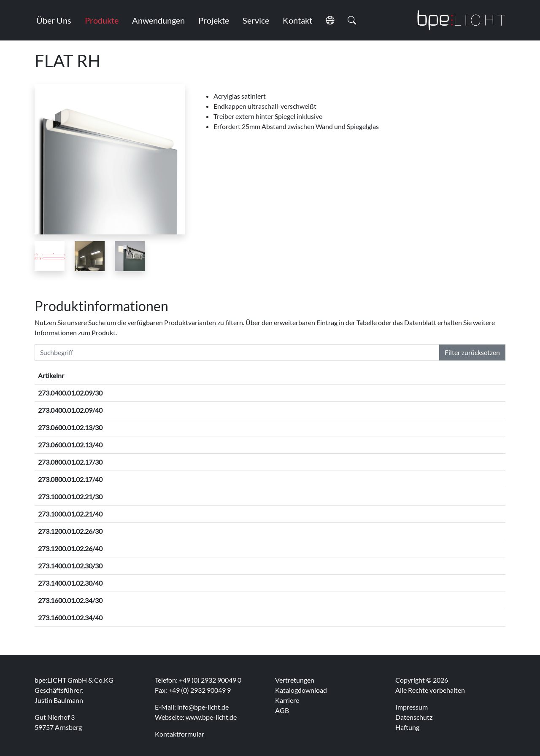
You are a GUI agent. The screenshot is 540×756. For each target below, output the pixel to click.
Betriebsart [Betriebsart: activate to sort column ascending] (322, 375)
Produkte (102, 20)
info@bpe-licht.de (203, 707)
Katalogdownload (301, 690)
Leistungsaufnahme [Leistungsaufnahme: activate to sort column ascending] (377, 375)
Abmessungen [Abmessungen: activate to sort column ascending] (137, 375)
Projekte (214, 20)
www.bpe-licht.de (211, 717)
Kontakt (297, 20)
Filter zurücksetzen (472, 352)
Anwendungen (158, 20)
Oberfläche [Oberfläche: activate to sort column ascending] (238, 375)
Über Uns (54, 20)
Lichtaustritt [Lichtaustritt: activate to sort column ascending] (437, 375)
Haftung (407, 727)
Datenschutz (414, 717)
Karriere (287, 700)
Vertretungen (295, 680)
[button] (330, 20)
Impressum (412, 707)
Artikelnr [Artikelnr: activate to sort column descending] (51, 375)
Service (256, 20)
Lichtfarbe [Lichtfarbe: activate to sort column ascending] (281, 375)
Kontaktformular (180, 734)
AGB (282, 710)
